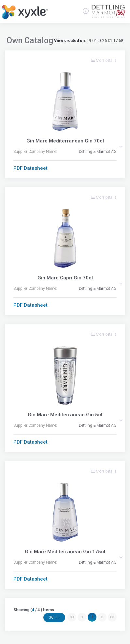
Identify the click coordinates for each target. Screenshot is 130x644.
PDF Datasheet (30, 168)
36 (52, 617)
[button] (121, 147)
